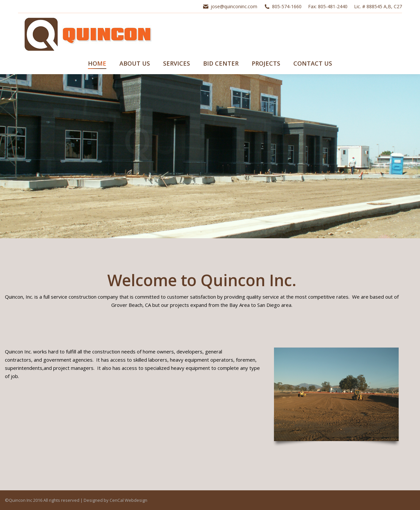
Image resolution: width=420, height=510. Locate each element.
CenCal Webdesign (128, 500)
